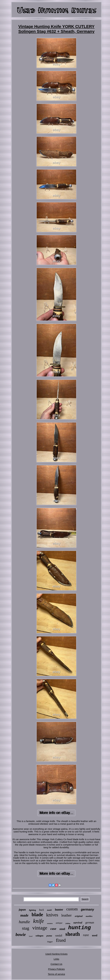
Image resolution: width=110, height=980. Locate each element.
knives (52, 915)
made (24, 915)
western (50, 923)
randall (59, 936)
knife (39, 921)
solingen (39, 936)
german (90, 923)
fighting (32, 910)
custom (72, 909)
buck (41, 910)
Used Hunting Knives (56, 954)
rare (86, 935)
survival (78, 923)
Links (56, 959)
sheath (73, 934)
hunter (59, 910)
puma (49, 936)
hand (31, 936)
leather (66, 915)
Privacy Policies (56, 969)
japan (22, 910)
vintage (40, 928)
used (95, 935)
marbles (89, 916)
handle (24, 922)
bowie (21, 935)
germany (87, 909)
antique (59, 923)
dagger (50, 942)
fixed (61, 940)
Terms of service (56, 974)
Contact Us (56, 964)
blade (37, 915)
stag (26, 928)
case (53, 929)
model (49, 910)
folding (68, 923)
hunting (80, 928)
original (79, 916)
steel (62, 929)
